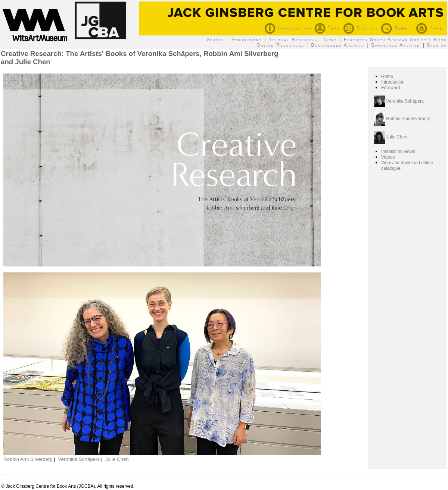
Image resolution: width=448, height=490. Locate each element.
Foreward (391, 88)
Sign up (437, 45)
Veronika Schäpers (79, 459)
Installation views (398, 152)
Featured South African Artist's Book (395, 40)
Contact (361, 28)
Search (216, 40)
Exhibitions (247, 40)
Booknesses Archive (338, 45)
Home (429, 28)
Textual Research (293, 40)
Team (327, 28)
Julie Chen (117, 459)
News (330, 40)
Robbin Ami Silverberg (28, 459)
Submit (396, 28)
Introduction (288, 28)
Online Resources (280, 45)
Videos (388, 157)
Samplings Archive (396, 45)
